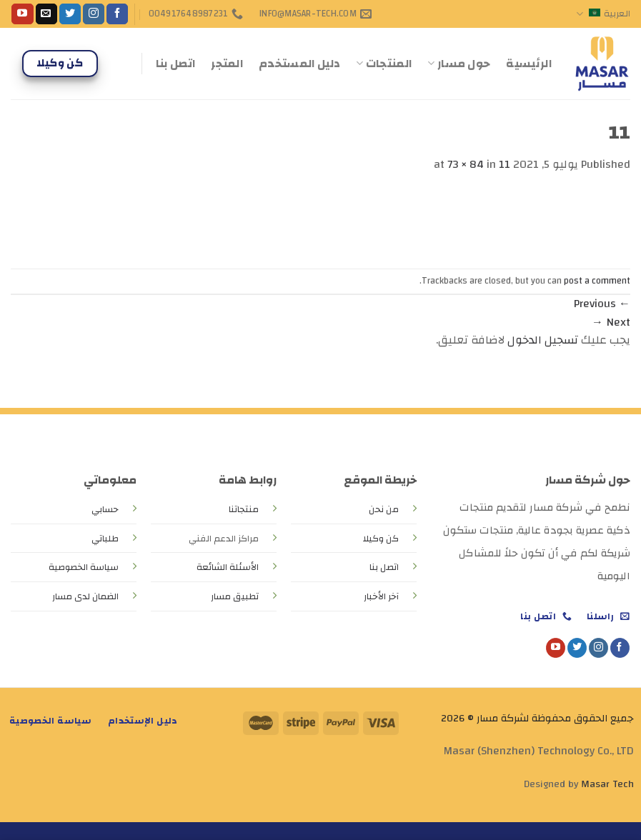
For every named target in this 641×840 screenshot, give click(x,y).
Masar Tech (607, 784)
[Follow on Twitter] (70, 14)
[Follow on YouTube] (22, 14)
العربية (603, 14)
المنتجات (384, 64)
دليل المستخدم (299, 64)
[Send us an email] (46, 14)
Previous (602, 304)
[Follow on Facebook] (117, 14)
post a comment (597, 281)
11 (505, 164)
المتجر (227, 64)
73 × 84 (466, 164)
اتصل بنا (176, 64)
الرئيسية (529, 64)
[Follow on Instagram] (94, 14)
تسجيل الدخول (543, 340)
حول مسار (459, 64)
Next (611, 322)
